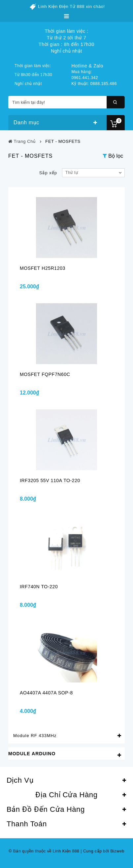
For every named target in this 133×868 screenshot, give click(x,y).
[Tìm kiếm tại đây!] (66, 102)
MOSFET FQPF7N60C (45, 374)
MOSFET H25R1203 (43, 268)
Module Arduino (32, 754)
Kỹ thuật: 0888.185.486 (94, 84)
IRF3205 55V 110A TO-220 (50, 480)
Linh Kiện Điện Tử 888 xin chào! (71, 6)
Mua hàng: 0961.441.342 (85, 75)
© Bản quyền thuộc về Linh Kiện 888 (44, 851)
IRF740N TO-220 (39, 587)
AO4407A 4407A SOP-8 (46, 693)
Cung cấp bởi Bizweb (102, 851)
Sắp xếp (48, 173)
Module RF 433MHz (35, 736)
